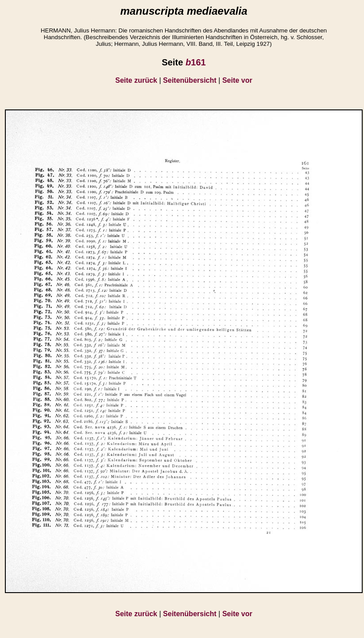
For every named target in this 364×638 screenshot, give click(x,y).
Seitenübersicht (190, 80)
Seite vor (237, 80)
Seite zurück (136, 80)
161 (196, 62)
